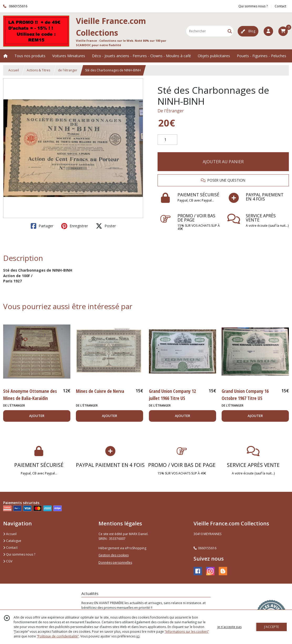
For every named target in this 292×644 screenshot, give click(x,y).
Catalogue (12, 541)
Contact (280, 6)
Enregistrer (75, 226)
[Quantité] (167, 140)
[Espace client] (268, 31)
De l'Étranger (171, 111)
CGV (8, 561)
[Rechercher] (230, 31)
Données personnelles (115, 563)
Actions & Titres (38, 70)
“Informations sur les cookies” (187, 632)
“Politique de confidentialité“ (58, 636)
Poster (106, 226)
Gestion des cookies (114, 555)
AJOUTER (37, 416)
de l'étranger (68, 70)
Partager (42, 226)
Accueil (14, 70)
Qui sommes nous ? (19, 554)
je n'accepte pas (230, 627)
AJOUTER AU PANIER (223, 162)
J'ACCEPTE (272, 627)
